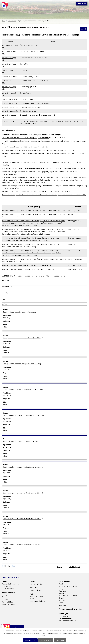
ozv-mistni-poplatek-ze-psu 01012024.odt (17, 147)
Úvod (3, 21)
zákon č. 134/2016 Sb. (10, 111)
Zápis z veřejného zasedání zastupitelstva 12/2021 (23, 441)
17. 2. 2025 (7, 318)
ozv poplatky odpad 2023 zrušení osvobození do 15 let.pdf (23, 163)
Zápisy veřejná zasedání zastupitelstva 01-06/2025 (24, 364)
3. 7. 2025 (6, 369)
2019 (21, 276)
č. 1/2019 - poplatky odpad (44, 172)
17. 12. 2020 (7, 525)
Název (5, 281)
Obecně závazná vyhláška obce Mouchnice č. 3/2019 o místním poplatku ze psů (31, 186)
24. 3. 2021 (7, 473)
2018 (14, 276)
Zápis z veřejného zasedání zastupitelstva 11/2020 (23, 519)
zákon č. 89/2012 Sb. (10, 99)
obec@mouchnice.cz (38, 601)
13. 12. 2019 (7, 499)
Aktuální (6, 327)
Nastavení (60, 640)
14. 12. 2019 (7, 550)
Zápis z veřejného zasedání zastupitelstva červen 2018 (25, 415)
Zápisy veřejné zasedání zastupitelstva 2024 (21, 312)
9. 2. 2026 (7, 344)
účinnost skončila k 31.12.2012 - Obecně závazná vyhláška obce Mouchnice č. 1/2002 (33, 215)
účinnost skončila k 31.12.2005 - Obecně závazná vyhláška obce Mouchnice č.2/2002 (33, 221)
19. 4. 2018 (7, 395)
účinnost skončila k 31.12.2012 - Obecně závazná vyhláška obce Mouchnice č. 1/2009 (34, 211)
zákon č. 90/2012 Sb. (10, 103)
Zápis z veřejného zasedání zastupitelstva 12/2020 (24, 467)
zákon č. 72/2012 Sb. (10, 77)
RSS (83, 29)
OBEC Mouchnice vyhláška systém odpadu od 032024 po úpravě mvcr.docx (29, 150)
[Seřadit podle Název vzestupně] (9, 280)
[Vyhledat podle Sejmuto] (44, 297)
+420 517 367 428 (36, 584)
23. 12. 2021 (7, 447)
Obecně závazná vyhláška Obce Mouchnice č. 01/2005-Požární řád (27, 265)
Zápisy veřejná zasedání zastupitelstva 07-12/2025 (23, 338)
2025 (64, 276)
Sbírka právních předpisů (52, 135)
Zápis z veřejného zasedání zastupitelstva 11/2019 (23, 545)
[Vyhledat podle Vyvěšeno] (44, 291)
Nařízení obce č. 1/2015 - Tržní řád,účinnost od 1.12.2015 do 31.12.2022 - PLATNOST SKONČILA (36, 192)
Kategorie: (5, 276)
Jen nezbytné (46, 640)
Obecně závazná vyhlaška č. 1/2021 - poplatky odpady (22, 168)
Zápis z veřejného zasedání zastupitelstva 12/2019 (23, 493)
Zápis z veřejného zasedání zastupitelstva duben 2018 (25, 390)
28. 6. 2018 (7, 421)
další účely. (83, 631)
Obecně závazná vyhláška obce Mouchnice (18, 172)
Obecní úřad (12, 21)
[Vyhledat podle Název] (44, 284)
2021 (35, 276)
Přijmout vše (30, 640)
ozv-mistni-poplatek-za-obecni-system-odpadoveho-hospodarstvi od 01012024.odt (32, 141)
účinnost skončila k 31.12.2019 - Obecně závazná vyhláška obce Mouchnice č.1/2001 (33, 229)
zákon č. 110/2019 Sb (10, 107)
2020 (28, 276)
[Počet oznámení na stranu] (84, 567)
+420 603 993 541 (37, 596)
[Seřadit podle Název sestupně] (9, 280)
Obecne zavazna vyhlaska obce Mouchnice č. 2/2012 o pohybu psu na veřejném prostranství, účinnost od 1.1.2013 (44, 195)
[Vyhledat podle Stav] (44, 304)
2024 (57, 276)
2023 (50, 276)
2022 (43, 276)
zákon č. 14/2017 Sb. (10, 121)
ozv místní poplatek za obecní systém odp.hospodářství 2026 (25, 138)
